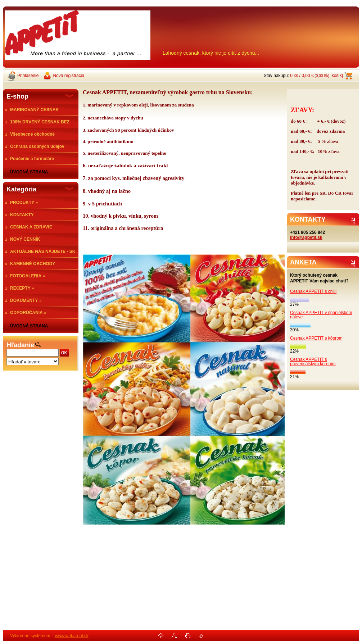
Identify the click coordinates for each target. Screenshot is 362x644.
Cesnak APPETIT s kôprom (316, 338)
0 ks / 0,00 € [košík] (316, 76)
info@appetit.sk (306, 237)
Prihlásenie (28, 76)
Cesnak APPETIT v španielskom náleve (321, 315)
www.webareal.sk (72, 636)
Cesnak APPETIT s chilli (313, 291)
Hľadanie (20, 345)
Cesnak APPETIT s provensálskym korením (313, 362)
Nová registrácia (69, 76)
